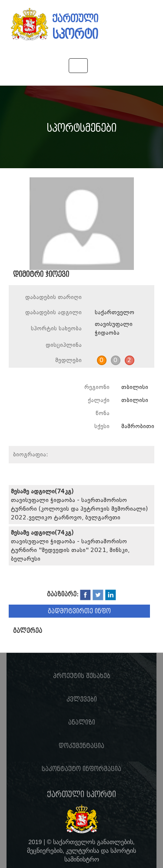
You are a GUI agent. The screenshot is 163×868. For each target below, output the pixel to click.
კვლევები (82, 699)
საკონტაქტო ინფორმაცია (81, 769)
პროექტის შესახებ (82, 676)
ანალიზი (82, 722)
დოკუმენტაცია (81, 746)
